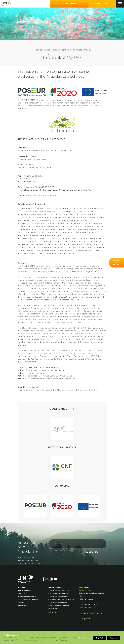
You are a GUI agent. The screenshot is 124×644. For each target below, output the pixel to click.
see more (52, 613)
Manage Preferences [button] (85, 638)
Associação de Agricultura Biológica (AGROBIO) (59, 592)
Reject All (100, 638)
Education (22, 603)
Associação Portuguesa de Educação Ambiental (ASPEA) (60, 598)
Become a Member (69, 4)
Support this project (117, 262)
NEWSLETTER (102, 4)
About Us (21, 594)
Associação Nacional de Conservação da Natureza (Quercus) (59, 606)
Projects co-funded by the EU (77, 50)
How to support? (24, 591)
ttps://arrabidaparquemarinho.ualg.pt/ (45, 196)
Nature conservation (53, 50)
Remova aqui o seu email (62, 551)
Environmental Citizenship (28, 600)
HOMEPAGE (37, 50)
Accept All (114, 638)
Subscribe (92, 552)
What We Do (23, 606)
